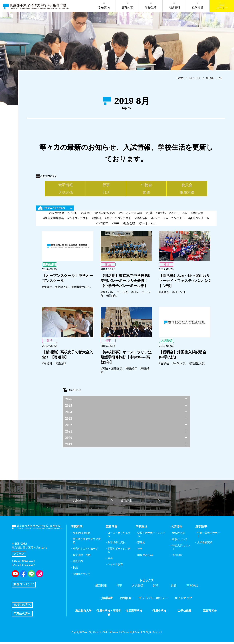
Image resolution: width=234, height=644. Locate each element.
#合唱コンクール (199, 220)
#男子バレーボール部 (115, 294)
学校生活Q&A (145, 557)
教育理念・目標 (82, 557)
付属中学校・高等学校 (109, 614)
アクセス (19, 557)
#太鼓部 (161, 215)
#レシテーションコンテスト (168, 220)
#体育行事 (102, 225)
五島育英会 (210, 612)
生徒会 (111, 185)
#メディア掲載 (178, 215)
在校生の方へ (22, 607)
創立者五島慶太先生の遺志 (87, 542)
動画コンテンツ (24, 585)
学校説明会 (179, 535)
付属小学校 (159, 612)
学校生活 (151, 8)
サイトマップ (183, 600)
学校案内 (104, 8)
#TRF (116, 225)
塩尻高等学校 (134, 612)
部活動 (141, 544)
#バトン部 (179, 294)
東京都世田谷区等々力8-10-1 (30, 551)
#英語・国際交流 (112, 370)
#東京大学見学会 (54, 220)
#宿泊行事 (141, 220)
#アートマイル (147, 225)
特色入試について (181, 549)
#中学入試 (62, 289)
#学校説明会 (57, 215)
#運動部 (112, 298)
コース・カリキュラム (119, 536)
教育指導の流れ (116, 544)
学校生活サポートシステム (151, 536)
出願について (180, 541)
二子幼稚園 (185, 612)
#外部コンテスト (78, 220)
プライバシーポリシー (153, 600)
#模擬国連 (197, 215)
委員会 (141, 185)
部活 (201, 185)
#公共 (149, 215)
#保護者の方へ (81, 289)
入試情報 (174, 8)
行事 (81, 185)
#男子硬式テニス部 (130, 215)
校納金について (82, 576)
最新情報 (51, 185)
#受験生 (47, 289)
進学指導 (198, 8)
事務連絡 (141, 194)
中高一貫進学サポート (209, 536)
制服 (75, 569)
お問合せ (93, 502)
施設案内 (78, 563)
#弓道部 (47, 365)
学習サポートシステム (119, 552)
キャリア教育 (115, 566)
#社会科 (73, 215)
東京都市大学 (83, 612)
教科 (110, 560)
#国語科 (86, 215)
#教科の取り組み (105, 215)
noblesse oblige (81, 535)
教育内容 (127, 8)
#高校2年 (131, 370)
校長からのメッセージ (85, 550)
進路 (111, 194)
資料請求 (140, 502)
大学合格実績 (205, 544)
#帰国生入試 (196, 365)
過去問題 (177, 557)
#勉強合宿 (129, 225)
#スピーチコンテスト (118, 220)
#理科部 (97, 220)
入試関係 (171, 185)
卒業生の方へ (22, 615)
